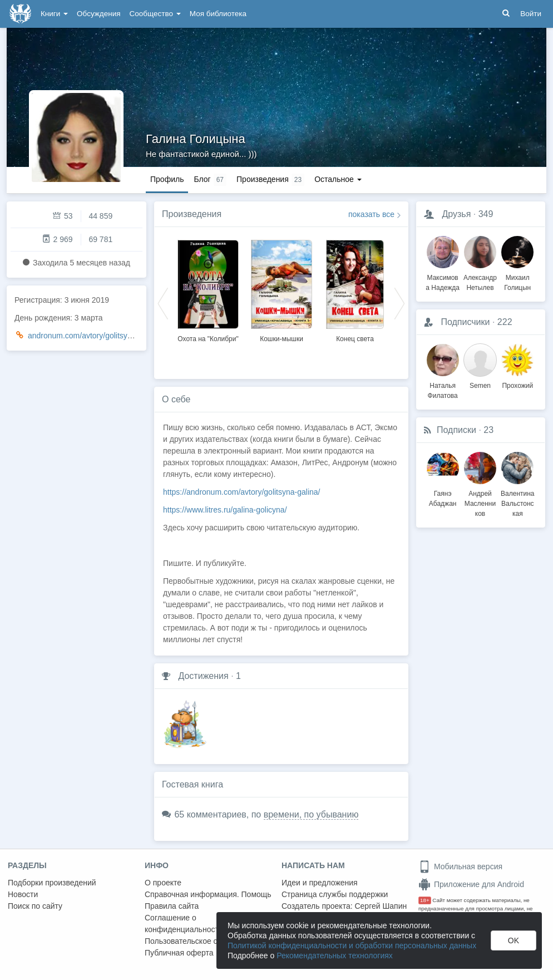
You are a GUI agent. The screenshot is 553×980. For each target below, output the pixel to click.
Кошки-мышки (282, 339)
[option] (208, 289)
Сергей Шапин (381, 906)
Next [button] (399, 303)
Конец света (355, 339)
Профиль (167, 179)
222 (505, 322)
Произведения (192, 214)
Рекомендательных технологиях (335, 956)
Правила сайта (172, 906)
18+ (425, 900)
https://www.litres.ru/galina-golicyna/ (225, 510)
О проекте (163, 883)
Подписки (456, 430)
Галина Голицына (196, 139)
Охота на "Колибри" (208, 339)
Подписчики (465, 322)
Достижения (203, 676)
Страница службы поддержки (335, 894)
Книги (54, 14)
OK (513, 940)
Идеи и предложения (320, 883)
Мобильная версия (460, 866)
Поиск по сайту (35, 906)
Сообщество (155, 14)
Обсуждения (98, 14)
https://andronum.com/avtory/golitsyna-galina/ (241, 492)
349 (486, 214)
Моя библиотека (218, 14)
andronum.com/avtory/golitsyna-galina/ (95, 336)
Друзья (456, 214)
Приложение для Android (471, 884)
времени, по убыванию (311, 814)
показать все (371, 214)
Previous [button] (163, 303)
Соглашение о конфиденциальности (184, 924)
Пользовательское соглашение (201, 941)
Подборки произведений (52, 883)
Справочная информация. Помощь (208, 894)
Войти (531, 14)
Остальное (338, 179)
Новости (23, 894)
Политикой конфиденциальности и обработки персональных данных (352, 945)
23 (488, 430)
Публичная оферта (179, 953)
